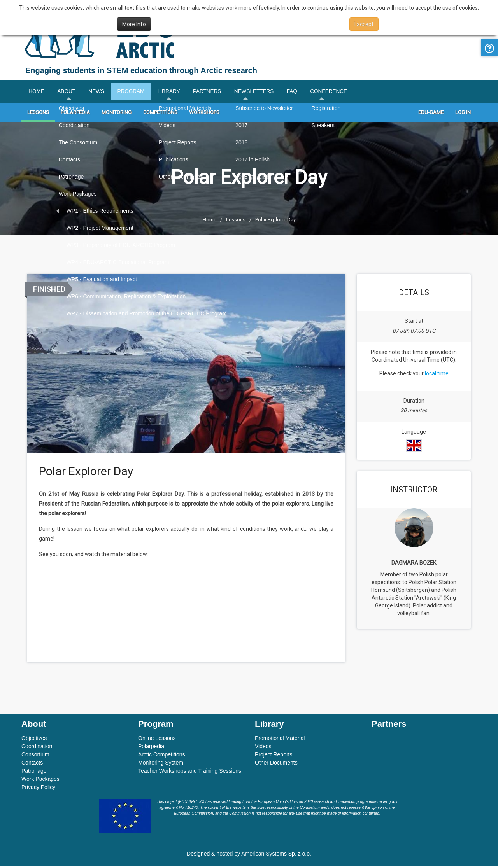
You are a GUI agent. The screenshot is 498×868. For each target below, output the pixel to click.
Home (37, 93)
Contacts (32, 765)
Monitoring (117, 115)
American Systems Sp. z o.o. (276, 856)
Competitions (160, 115)
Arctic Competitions (162, 756)
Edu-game (431, 115)
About (70, 93)
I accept (364, 24)
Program (141, 93)
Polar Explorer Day (275, 222)
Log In (463, 115)
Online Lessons (157, 740)
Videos (263, 748)
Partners (224, 93)
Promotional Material (280, 740)
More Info (134, 24)
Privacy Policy (38, 789)
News (103, 93)
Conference (356, 93)
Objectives (34, 740)
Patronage (34, 773)
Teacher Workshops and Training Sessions (190, 773)
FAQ (316, 93)
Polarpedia (75, 115)
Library (183, 93)
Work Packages (40, 781)
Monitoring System (161, 765)
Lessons (38, 115)
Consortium (35, 756)
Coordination (37, 748)
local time (437, 376)
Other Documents (276, 765)
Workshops (204, 115)
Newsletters (275, 93)
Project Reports (274, 756)
